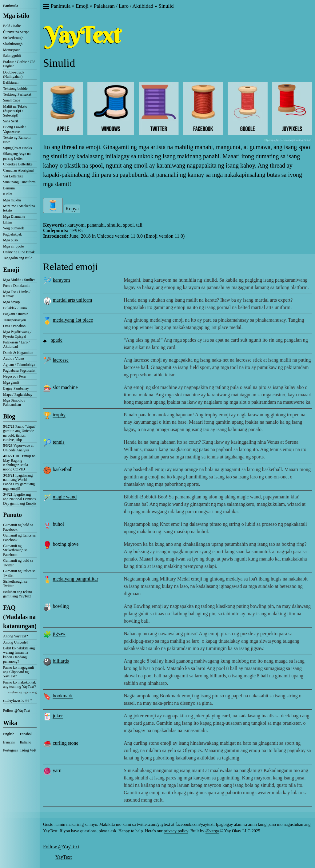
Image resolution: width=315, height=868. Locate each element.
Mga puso (10, 240)
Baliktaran (11, 82)
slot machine (65, 387)
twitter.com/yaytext (154, 824)
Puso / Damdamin (16, 286)
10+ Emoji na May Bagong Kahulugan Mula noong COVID (19, 463)
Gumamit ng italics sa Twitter (19, 573)
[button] (46, 7)
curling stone (65, 743)
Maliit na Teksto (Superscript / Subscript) (15, 111)
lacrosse (61, 360)
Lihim (8, 222)
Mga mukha (12, 200)
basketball (63, 469)
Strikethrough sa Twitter (15, 584)
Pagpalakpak (12, 234)
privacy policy (176, 831)
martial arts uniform (72, 300)
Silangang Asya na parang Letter (17, 156)
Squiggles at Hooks (17, 148)
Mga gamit (11, 382)
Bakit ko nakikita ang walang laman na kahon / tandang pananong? (19, 655)
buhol (58, 524)
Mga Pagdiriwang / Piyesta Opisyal (17, 334)
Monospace (12, 50)
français (9, 742)
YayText (64, 857)
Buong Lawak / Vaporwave (14, 129)
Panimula (11, 6)
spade (57, 340)
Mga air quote (13, 246)
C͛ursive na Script (16, 32)
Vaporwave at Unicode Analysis (18, 448)
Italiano (26, 742)
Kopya (72, 209)
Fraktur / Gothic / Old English (19, 64)
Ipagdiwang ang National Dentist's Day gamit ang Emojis (20, 499)
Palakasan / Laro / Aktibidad (16, 344)
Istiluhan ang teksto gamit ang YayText (18, 594)
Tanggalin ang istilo (18, 258)
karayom (61, 280)
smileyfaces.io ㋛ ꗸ (18, 700)
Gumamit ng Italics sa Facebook (19, 537)
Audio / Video (14, 359)
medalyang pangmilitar (75, 579)
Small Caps (12, 100)
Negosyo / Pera (14, 376)
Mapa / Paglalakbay (18, 394)
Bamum (9, 188)
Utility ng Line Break (19, 252)
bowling (61, 606)
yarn (57, 770)
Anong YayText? (16, 636)
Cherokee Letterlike (18, 164)
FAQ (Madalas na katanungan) (20, 617)
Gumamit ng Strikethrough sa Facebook (15, 550)
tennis (58, 442)
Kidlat (8, 194)
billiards (61, 661)
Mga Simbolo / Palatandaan (14, 402)
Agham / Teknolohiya (19, 365)
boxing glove (66, 544)
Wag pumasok (14, 228)
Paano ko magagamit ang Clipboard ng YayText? (19, 672)
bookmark (63, 696)
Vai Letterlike (13, 176)
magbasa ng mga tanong (22, 692)
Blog (9, 416)
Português (10, 750)
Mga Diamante (14, 216)
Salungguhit (12, 56)
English (9, 734)
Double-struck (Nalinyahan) (14, 74)
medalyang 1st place (73, 320)
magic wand (65, 497)
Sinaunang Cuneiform (19, 182)
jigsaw (59, 634)
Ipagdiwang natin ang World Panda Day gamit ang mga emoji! (19, 482)
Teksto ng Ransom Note (17, 140)
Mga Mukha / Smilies (19, 280)
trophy (59, 415)
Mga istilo (16, 16)
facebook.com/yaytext (194, 824)
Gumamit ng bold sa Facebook (18, 527)
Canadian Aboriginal (18, 170)
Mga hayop (11, 302)
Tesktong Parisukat (17, 94)
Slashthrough (13, 44)
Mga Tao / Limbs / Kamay (17, 294)
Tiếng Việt (28, 750)
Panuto (12, 515)
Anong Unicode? (16, 642)
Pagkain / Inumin (16, 314)
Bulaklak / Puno (15, 308)
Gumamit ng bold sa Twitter (18, 563)
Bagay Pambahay (16, 388)
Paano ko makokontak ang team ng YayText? (20, 684)
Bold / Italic (12, 26)
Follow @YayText (17, 711)
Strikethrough (13, 38)
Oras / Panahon (14, 326)
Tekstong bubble (15, 89)
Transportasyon (14, 320)
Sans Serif (11, 121)
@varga (212, 831)
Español (26, 734)
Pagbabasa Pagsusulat (19, 371)
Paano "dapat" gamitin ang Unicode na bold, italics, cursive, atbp (20, 433)
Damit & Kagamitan (18, 353)
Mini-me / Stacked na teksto (19, 208)
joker (58, 716)
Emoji (11, 270)
